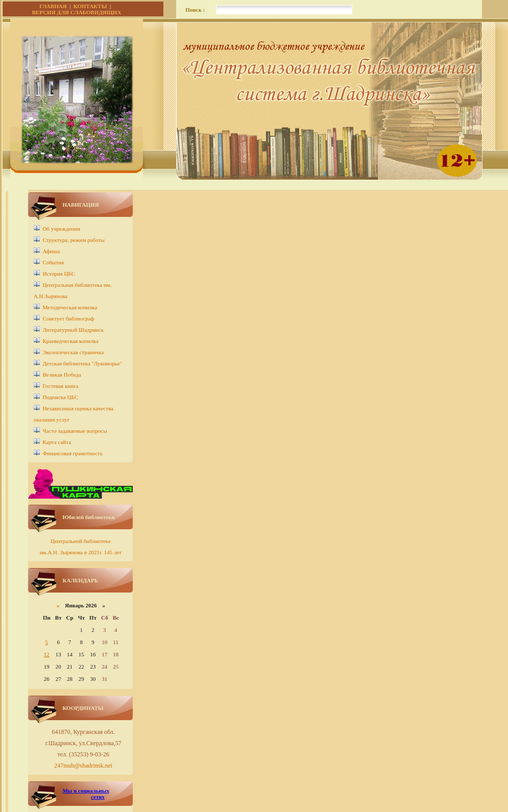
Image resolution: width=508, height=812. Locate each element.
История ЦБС (59, 274)
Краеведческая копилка (70, 341)
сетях (98, 797)
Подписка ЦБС (60, 397)
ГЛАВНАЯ (53, 6)
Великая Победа (62, 375)
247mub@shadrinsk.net (83, 766)
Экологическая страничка (73, 352)
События (53, 262)
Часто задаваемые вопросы (75, 431)
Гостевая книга (60, 386)
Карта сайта (57, 442)
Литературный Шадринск (73, 330)
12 (47, 654)
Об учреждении (61, 229)
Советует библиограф (68, 318)
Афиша (51, 251)
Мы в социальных (86, 791)
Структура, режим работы (73, 240)
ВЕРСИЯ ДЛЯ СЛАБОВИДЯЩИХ (77, 12)
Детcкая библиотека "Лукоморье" (82, 363)
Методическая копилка (70, 307)
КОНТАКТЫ (90, 6)
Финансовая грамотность (72, 453)
